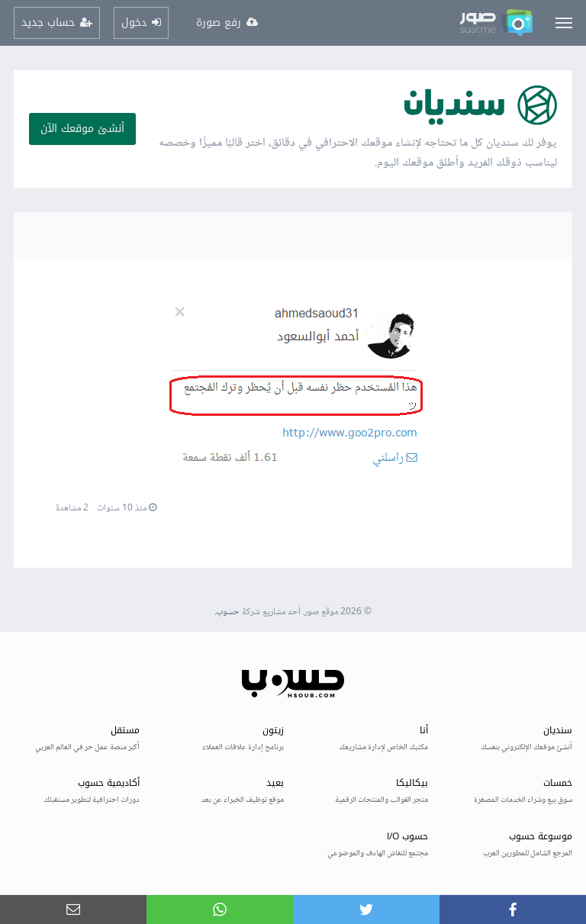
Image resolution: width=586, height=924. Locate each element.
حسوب (228, 612)
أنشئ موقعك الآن (82, 129)
